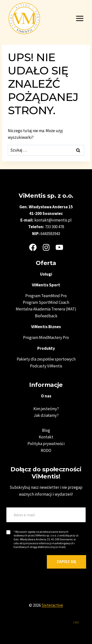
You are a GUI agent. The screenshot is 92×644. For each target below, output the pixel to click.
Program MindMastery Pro (46, 337)
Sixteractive (52, 605)
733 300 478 (54, 227)
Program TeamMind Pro (46, 296)
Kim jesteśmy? (46, 409)
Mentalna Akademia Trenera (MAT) (46, 309)
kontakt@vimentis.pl (53, 220)
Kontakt (46, 437)
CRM (76, 622)
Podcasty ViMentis (46, 366)
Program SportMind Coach (46, 302)
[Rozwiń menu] (80, 18)
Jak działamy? (46, 415)
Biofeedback (46, 316)
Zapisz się (66, 562)
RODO (46, 450)
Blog (46, 430)
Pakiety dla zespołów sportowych (46, 359)
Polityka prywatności (46, 444)
